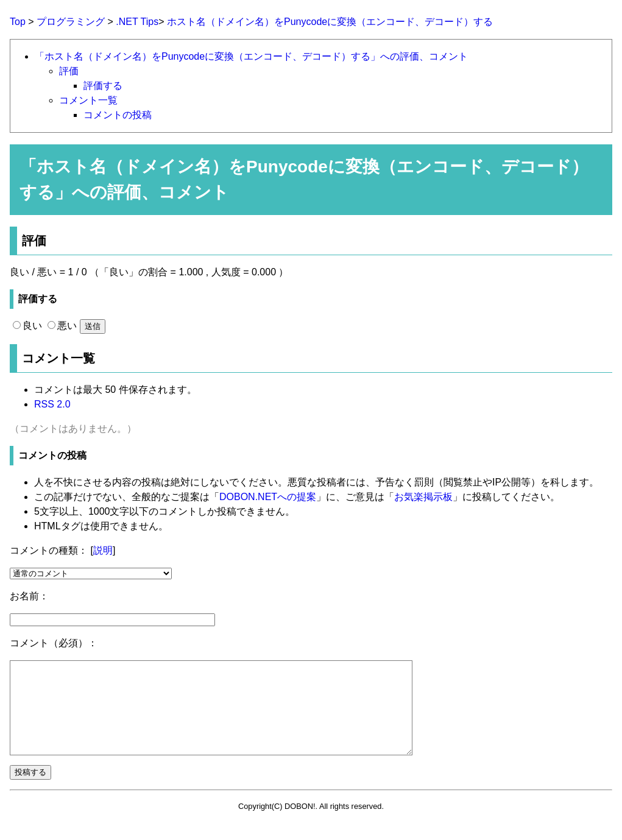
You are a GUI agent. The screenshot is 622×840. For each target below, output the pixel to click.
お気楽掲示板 (423, 497)
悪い (62, 326)
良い (27, 326)
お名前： (29, 596)
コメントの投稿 (118, 115)
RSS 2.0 (52, 404)
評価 (69, 71)
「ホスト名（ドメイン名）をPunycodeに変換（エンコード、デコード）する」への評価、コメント (251, 56)
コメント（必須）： (54, 643)
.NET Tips (137, 22)
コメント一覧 (88, 100)
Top (18, 22)
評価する (103, 86)
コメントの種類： (49, 550)
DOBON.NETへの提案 (268, 497)
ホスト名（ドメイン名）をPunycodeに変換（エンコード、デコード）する (330, 22)
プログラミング (71, 22)
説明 (103, 550)
